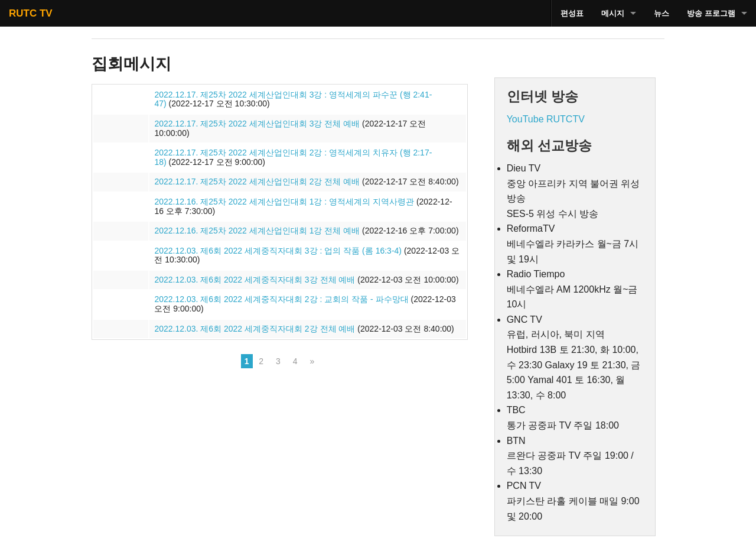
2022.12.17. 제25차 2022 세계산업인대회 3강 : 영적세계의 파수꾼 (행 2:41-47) (293, 99)
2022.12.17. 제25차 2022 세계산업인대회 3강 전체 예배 (257, 124)
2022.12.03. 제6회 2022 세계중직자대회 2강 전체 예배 (255, 329)
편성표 (572, 13)
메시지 (613, 13)
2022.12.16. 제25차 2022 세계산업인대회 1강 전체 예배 (257, 231)
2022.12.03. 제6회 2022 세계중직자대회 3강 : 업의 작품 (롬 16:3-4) (278, 251)
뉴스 (661, 13)
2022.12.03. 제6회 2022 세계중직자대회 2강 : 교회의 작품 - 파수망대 (281, 299)
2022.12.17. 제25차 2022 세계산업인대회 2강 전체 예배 (257, 181)
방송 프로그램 (711, 13)
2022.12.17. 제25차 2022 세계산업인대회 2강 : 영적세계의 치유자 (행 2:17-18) (293, 157)
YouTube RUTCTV (546, 119)
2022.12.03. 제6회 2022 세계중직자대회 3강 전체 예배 (255, 280)
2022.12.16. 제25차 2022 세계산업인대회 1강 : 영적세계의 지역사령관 (284, 202)
